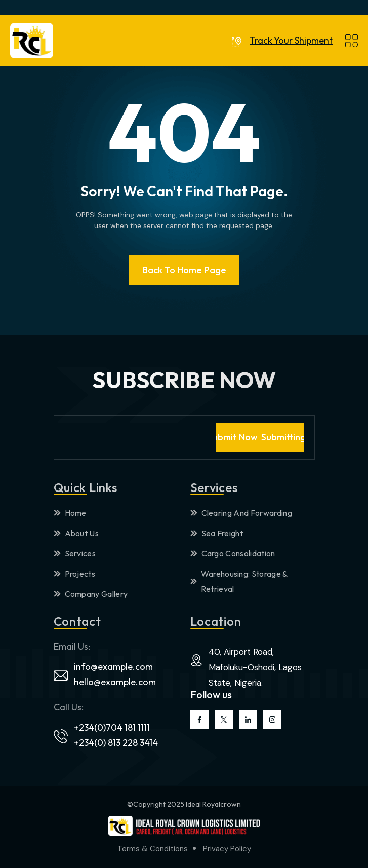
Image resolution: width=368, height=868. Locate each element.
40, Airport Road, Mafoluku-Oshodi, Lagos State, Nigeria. (255, 667)
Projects (75, 574)
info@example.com (113, 667)
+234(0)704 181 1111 (112, 727)
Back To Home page (184, 270)
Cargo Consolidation (233, 553)
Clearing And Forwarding (241, 513)
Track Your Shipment (291, 41)
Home (70, 513)
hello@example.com (115, 682)
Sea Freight (217, 533)
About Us (76, 533)
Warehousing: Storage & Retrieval (239, 581)
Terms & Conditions (153, 849)
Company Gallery (91, 594)
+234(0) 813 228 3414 (116, 743)
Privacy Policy (227, 849)
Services (75, 553)
